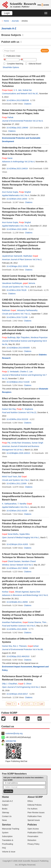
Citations (28, 104)
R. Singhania (25, 409)
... (31, 704)
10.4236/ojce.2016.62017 (17, 694)
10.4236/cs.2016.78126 (16, 290)
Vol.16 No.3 (19, 450)
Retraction (32, 840)
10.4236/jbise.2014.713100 (18, 382)
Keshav (8, 592)
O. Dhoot (25, 684)
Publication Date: (13, 56)
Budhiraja (9, 337)
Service (6, 825)
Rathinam (9, 310)
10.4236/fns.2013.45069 (17, 629)
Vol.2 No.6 (43, 595)
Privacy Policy (34, 844)
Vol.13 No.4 (30, 162)
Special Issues (34, 820)
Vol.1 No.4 (25, 195)
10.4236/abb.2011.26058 (17, 602)
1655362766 (11, 741)
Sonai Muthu (10, 534)
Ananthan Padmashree (12, 622)
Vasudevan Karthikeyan (12, 283)
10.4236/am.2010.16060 (17, 229)
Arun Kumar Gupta (10, 192)
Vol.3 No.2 (37, 259)
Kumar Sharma (32, 622)
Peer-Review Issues (36, 813)
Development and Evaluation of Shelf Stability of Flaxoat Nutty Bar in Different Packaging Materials (23, 615)
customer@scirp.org (14, 733)
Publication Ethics (35, 833)
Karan (7, 158)
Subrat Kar (27, 90)
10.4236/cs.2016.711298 (17, 317)
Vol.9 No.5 (28, 565)
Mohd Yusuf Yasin (10, 477)
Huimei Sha (7, 646)
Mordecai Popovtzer (39, 337)
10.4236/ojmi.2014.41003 (17, 544)
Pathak (8, 117)
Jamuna (29, 283)
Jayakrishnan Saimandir (12, 256)
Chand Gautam (11, 561)
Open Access (33, 829)
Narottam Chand (29, 561)
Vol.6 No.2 (35, 687)
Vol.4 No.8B (38, 649)
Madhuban (31, 256)
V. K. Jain (18, 90)
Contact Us (7, 816)
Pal (6, 443)
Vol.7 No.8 (25, 287)
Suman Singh (37, 443)
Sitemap (6, 813)
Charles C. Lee (26, 372)
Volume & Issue (9, 852)
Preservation (33, 836)
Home (6, 21)
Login (7, 13)
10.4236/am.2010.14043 (17, 199)
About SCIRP (35, 797)
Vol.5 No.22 (31, 412)
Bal (22, 477)
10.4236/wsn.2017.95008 (17, 568)
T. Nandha (25, 504)
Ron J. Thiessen (20, 646)
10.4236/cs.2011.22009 (16, 483)
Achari (33, 646)
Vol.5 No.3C (33, 94)
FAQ (4, 848)
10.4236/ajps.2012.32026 (17, 266)
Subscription (7, 836)
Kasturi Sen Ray (9, 409)
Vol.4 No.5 (31, 626)
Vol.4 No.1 (25, 507)
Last (41, 704)
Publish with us (11, 42)
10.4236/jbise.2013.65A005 (18, 348)
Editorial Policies (35, 805)
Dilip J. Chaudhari (10, 684)
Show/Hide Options (11, 67)
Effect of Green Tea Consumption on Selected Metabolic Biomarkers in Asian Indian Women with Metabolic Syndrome (23, 402)
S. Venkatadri (10, 372)
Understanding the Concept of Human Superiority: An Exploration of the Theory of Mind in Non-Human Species (25, 151)
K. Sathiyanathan (9, 504)
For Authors (33, 809)
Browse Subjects (12, 35)
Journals (15, 21)
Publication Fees (35, 816)
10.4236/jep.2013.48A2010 (18, 656)
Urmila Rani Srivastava (21, 443)
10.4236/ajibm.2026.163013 (18, 453)
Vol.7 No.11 (25, 314)
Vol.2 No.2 (25, 480)
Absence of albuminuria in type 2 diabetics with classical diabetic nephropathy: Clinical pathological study (25, 330)
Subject (5, 805)
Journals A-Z (7, 801)
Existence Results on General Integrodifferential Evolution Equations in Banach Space (23, 496)
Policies (32, 825)
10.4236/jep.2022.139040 (17, 128)
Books (5, 809)
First (9, 704)
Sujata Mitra (25, 534)
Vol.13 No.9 (38, 121)
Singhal (25, 192)
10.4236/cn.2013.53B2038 (18, 100)
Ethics (30, 801)
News (4, 820)
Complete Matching (15, 64)
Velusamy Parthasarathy (27, 310)
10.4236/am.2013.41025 (17, 511)
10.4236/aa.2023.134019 (17, 169)
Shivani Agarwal (22, 592)
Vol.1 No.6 (25, 226)
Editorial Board (35, 64)
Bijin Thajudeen (23, 337)
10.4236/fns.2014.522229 (17, 419)
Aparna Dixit (35, 592)
